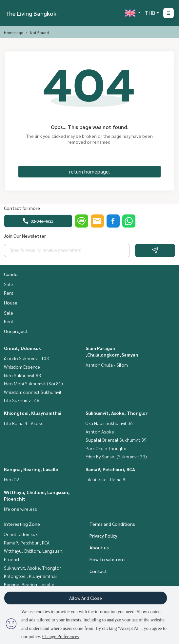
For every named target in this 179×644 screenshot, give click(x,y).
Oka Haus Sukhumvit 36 (109, 423)
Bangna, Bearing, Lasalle (31, 469)
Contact (98, 571)
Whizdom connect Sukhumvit (33, 392)
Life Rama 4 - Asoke (24, 423)
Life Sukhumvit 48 (22, 400)
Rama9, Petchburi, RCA (110, 469)
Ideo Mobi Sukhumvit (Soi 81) (33, 383)
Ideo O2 (12, 479)
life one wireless (20, 509)
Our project (16, 331)
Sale (9, 284)
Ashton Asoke (100, 432)
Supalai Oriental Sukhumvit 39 (116, 440)
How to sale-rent (107, 559)
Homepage (13, 32)
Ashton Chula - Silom (107, 365)
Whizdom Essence (22, 367)
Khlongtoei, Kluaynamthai (33, 413)
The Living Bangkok (31, 13)
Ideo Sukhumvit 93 (22, 375)
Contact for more (22, 208)
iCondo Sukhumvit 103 (26, 358)
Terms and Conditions (112, 524)
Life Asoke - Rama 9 (105, 479)
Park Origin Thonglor (106, 448)
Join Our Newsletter (25, 236)
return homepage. (90, 171)
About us (99, 547)
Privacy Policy (103, 536)
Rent (9, 293)
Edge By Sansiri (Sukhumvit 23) (116, 456)
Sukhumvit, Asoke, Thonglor (117, 413)
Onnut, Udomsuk (22, 348)
